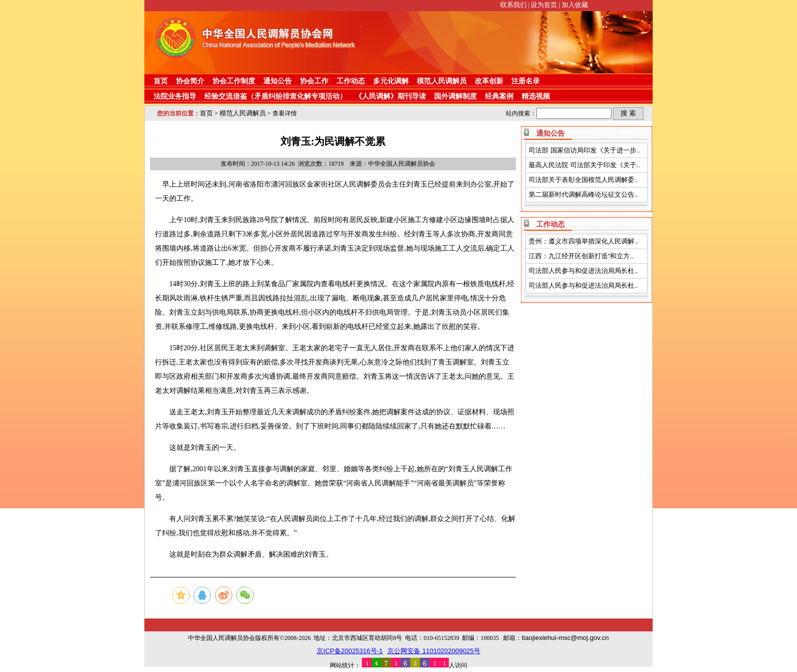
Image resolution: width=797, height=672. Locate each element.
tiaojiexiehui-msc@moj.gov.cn (565, 638)
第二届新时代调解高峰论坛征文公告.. (583, 194)
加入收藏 (575, 5)
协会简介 (190, 81)
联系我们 (513, 5)
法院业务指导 (175, 96)
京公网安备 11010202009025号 (434, 651)
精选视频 (536, 96)
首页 (161, 81)
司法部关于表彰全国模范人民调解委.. (583, 180)
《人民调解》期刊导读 (390, 96)
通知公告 (278, 81)
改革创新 (489, 81)
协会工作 (314, 81)
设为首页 (544, 5)
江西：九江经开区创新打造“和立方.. (581, 256)
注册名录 (526, 81)
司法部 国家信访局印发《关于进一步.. (584, 150)
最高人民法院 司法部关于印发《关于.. (584, 165)
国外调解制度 (455, 96)
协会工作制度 (234, 81)
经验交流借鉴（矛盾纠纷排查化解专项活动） (275, 96)
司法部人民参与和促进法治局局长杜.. (583, 271)
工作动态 (351, 81)
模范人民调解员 (442, 81)
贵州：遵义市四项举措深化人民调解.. (583, 241)
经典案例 (499, 96)
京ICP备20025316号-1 (350, 651)
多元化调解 (391, 81)
